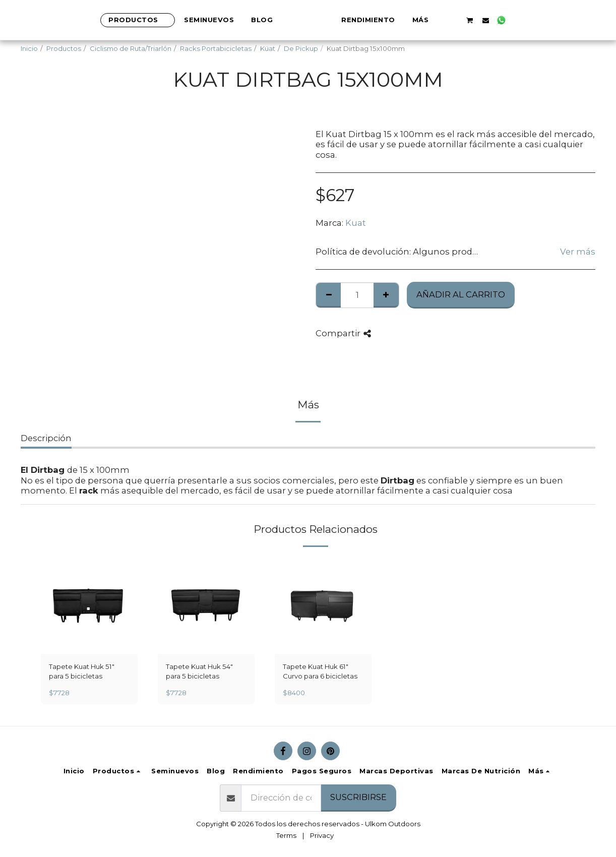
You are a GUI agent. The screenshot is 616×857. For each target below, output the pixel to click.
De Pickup (301, 48)
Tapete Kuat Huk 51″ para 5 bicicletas (82, 671)
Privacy (322, 835)
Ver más (578, 252)
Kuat (356, 223)
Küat (268, 48)
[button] (504, 20)
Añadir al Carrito (461, 294)
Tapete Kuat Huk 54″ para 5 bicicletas (199, 671)
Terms (286, 835)
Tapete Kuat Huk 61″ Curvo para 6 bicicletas (320, 671)
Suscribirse (358, 797)
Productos (64, 48)
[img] (89, 605)
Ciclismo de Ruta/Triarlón (131, 48)
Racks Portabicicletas (216, 48)
